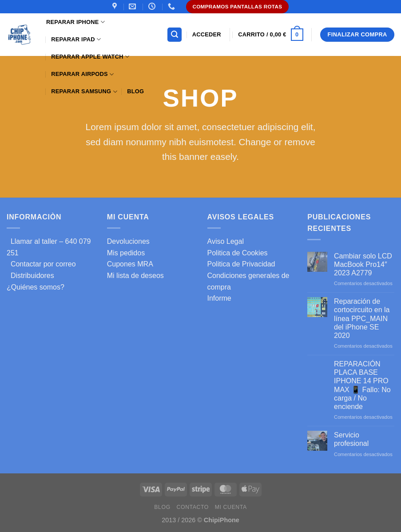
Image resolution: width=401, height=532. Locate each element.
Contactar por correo (41, 264)
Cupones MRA (130, 264)
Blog (135, 91)
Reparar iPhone (75, 22)
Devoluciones (128, 241)
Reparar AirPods (82, 74)
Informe (219, 298)
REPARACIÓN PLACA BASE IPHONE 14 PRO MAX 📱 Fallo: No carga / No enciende (362, 385)
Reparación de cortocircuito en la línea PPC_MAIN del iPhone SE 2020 (362, 318)
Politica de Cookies (238, 253)
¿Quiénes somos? (36, 287)
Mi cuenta (231, 507)
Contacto (193, 507)
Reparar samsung (84, 92)
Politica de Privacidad (241, 264)
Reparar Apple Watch (90, 57)
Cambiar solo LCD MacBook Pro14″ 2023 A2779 (363, 264)
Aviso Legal (226, 241)
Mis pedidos (126, 253)
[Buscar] (175, 35)
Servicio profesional (351, 439)
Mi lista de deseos (135, 276)
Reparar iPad (76, 39)
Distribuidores (30, 276)
